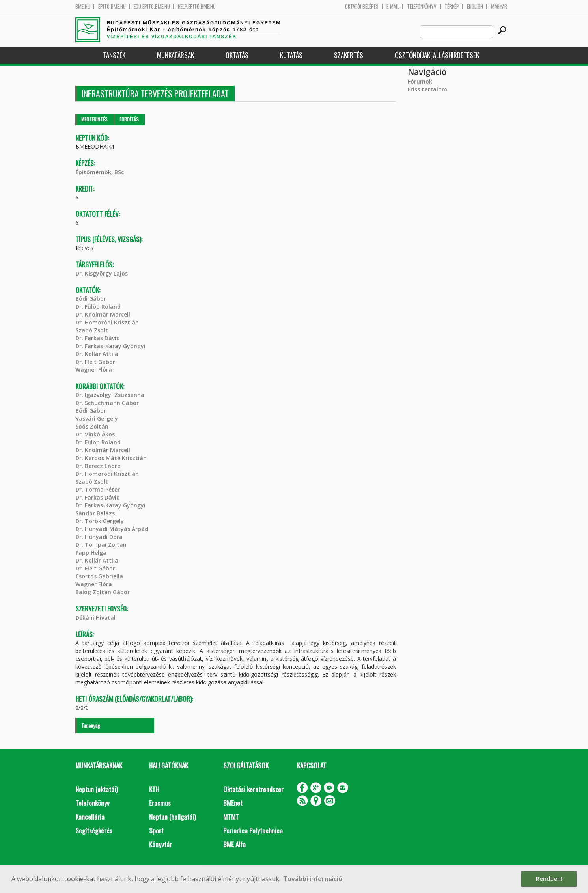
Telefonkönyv (422, 7)
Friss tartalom (427, 89)
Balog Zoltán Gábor (103, 592)
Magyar (499, 7)
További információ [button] (313, 879)
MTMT (231, 817)
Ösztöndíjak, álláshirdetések (437, 55)
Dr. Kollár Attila (97, 354)
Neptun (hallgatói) (172, 817)
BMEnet (233, 803)
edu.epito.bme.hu (152, 7)
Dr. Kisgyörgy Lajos (102, 273)
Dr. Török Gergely (100, 521)
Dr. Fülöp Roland (98, 307)
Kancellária (90, 817)
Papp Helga (91, 553)
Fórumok (420, 81)
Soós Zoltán (92, 426)
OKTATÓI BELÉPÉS (362, 7)
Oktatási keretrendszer (253, 789)
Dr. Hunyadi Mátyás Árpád (112, 529)
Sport (156, 831)
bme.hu (83, 7)
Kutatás (291, 55)
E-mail (393, 7)
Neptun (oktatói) (96, 789)
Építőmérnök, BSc (100, 172)
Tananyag (91, 725)
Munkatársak (175, 55)
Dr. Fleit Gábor (95, 362)
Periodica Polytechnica (253, 831)
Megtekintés (94, 119)
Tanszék (114, 55)
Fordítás (129, 119)
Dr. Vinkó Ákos (95, 434)
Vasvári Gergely (97, 419)
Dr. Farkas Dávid (98, 338)
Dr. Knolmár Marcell (103, 314)
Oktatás (237, 55)
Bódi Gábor (91, 299)
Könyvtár (161, 844)
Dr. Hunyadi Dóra (99, 537)
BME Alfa (234, 844)
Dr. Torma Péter (98, 489)
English (475, 7)
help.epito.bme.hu (197, 7)
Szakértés (349, 55)
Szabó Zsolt (92, 330)
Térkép (452, 7)
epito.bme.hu (112, 7)
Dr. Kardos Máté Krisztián (111, 458)
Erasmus (160, 803)
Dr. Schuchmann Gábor (107, 403)
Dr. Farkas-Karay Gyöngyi (110, 346)
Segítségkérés (94, 831)
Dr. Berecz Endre (98, 466)
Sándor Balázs (95, 513)
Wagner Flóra (94, 370)
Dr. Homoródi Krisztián (107, 322)
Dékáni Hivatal (95, 618)
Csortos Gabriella (99, 576)
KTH (154, 789)
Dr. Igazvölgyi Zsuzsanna (110, 395)
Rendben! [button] (549, 879)
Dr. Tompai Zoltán (101, 545)
